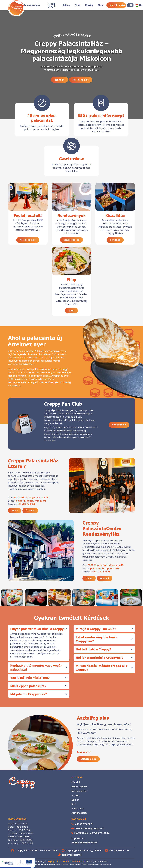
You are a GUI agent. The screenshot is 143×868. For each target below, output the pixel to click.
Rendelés (59, 80)
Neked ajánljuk (51, 5)
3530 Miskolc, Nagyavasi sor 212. (32, 497)
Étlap (78, 5)
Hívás (15, 511)
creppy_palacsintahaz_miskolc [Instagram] (82, 850)
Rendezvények (32, 5)
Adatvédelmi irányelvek (84, 843)
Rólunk (66, 5)
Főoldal (76, 782)
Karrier (89, 5)
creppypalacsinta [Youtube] (117, 850)
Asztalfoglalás (118, 5)
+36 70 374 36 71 (101, 572)
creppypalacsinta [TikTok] (70, 855)
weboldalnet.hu (50, 865)
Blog (100, 5)
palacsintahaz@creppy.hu (31, 501)
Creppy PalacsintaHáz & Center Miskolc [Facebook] (35, 850)
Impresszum (78, 838)
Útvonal (30, 511)
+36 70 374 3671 (26, 504)
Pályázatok (78, 809)
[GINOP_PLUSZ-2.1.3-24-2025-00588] (18, 863)
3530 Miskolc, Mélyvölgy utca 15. (106, 565)
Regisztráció (119, 425)
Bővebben (82, 752)
